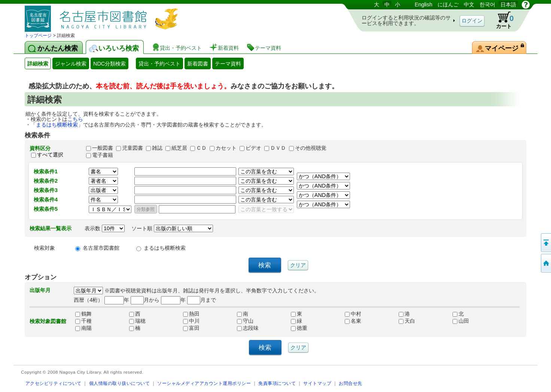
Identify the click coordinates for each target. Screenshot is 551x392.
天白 (407, 321)
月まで (202, 300)
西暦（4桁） (88, 300)
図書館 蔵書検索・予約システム (103, 16)
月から (145, 300)
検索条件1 (46, 171)
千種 (83, 321)
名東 (353, 321)
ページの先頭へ (545, 243)
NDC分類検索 (109, 64)
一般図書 (103, 148)
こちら (75, 119)
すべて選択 (50, 155)
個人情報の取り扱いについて (120, 383)
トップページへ (545, 263)
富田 (191, 328)
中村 (353, 314)
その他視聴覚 (311, 148)
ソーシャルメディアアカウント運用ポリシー (204, 383)
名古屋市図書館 (101, 248)
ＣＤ (201, 148)
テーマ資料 (228, 64)
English (424, 4)
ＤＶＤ (278, 148)
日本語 (508, 4)
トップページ (38, 36)
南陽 (83, 328)
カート (501, 20)
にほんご (448, 4)
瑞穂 (137, 321)
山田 (461, 321)
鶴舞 (83, 314)
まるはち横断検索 (57, 125)
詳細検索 (38, 64)
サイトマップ (317, 383)
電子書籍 (103, 155)
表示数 (105, 228)
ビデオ (253, 148)
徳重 (299, 328)
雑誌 (157, 148)
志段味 (248, 328)
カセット (226, 148)
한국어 (487, 4)
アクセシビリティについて (54, 383)
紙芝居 (179, 148)
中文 (469, 4)
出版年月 (40, 290)
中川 (191, 321)
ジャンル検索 (71, 64)
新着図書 (198, 64)
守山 (245, 321)
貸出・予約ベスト (159, 64)
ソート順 (172, 228)
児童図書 (133, 148)
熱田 (191, 314)
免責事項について (277, 383)
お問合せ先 (351, 383)
